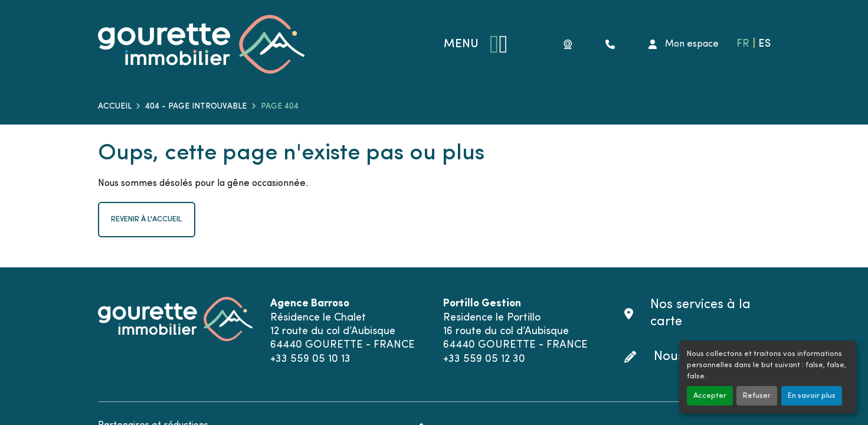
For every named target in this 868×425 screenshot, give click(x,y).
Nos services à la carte (700, 313)
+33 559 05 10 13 (310, 359)
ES (764, 44)
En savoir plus (812, 396)
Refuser (757, 396)
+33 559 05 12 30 (484, 359)
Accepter (710, 396)
